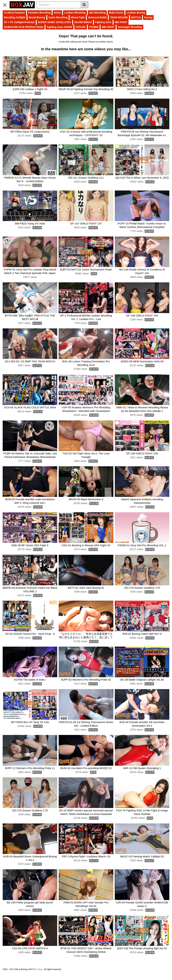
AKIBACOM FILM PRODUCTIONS (24, 27)
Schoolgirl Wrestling (130, 27)
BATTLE (136, 17)
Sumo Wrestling (58, 17)
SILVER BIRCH (83, 22)
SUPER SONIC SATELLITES (54, 22)
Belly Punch (116, 13)
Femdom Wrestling (39, 13)
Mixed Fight (78, 17)
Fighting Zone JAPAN (59, 27)
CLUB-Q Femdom (14, 13)
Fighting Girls (103, 22)
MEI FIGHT (121, 22)
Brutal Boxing (37, 17)
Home (57, 13)
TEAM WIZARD (119, 17)
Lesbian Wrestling (75, 13)
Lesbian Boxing (136, 13)
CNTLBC (81, 27)
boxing (148, 17)
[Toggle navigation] (6, 4)
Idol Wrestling (97, 13)
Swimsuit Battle (97, 17)
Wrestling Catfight (15, 17)
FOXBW (94, 27)
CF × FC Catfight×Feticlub (19, 22)
